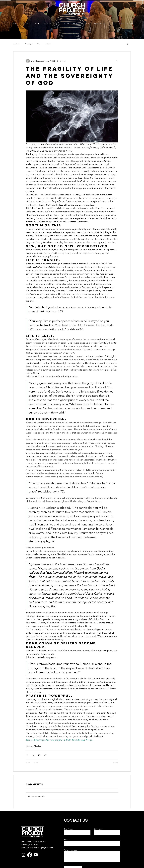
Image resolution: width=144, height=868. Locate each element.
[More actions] (117, 61)
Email (66, 840)
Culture (48, 44)
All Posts (17, 44)
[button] (127, 44)
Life (39, 44)
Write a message (71, 850)
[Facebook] (30, 855)
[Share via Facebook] (27, 755)
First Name (68, 829)
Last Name (98, 829)
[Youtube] (36, 855)
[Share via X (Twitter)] (33, 755)
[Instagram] (24, 855)
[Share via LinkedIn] (39, 755)
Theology (29, 44)
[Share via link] (45, 755)
